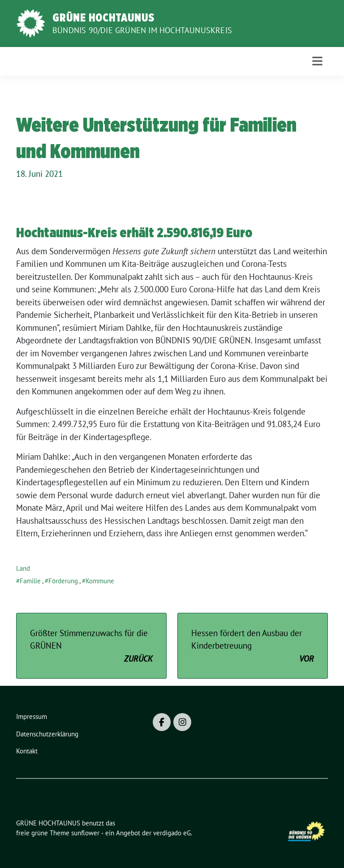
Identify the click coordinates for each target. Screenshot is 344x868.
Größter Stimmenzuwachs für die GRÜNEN (91, 646)
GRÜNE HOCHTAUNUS (103, 17)
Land (23, 568)
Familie (30, 581)
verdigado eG (172, 833)
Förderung (63, 581)
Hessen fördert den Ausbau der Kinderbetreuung (253, 646)
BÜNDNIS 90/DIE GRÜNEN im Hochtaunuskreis (142, 30)
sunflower (85, 833)
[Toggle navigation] (317, 61)
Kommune (100, 581)
